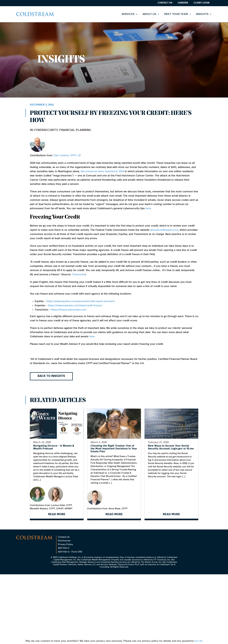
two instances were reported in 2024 (102, 172)
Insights (204, 14)
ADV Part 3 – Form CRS (70, 552)
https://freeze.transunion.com (69, 310)
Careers (183, 3)
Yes (196, 641)
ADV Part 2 (64, 548)
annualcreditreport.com (164, 230)
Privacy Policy (65, 545)
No (201, 641)
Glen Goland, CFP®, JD (67, 156)
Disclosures (64, 541)
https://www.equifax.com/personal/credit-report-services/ (81, 301)
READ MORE (57, 517)
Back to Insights (51, 376)
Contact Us (165, 3)
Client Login (202, 3)
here (148, 209)
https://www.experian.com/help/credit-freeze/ (75, 306)
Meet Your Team (178, 14)
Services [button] (130, 14)
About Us (151, 14)
